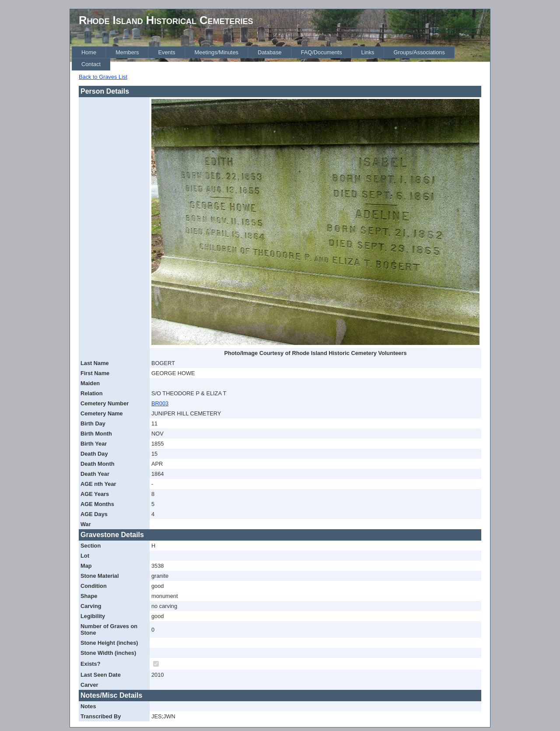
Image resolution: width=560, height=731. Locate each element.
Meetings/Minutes (217, 52)
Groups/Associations (419, 52)
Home (89, 52)
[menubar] (281, 58)
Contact (91, 64)
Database (270, 52)
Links (368, 52)
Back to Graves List (103, 77)
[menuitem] (89, 52)
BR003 (160, 403)
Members (127, 52)
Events (166, 52)
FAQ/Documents (322, 52)
